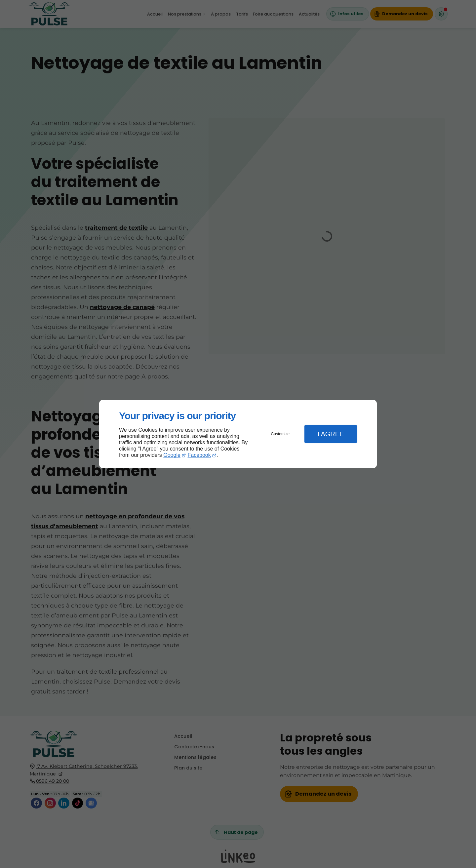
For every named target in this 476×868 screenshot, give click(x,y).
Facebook (199, 455)
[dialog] (238, 434)
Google (172, 455)
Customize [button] (280, 434)
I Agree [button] (331, 434)
